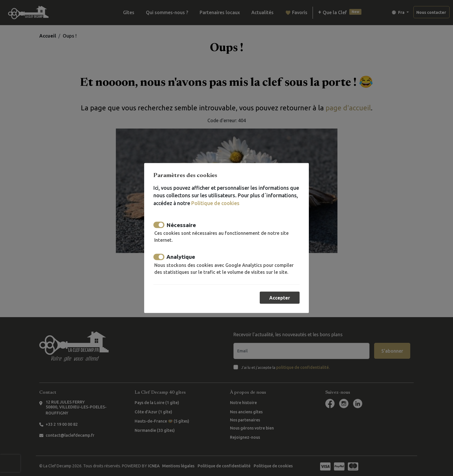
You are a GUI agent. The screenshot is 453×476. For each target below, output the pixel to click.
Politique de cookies (215, 203)
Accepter (280, 298)
